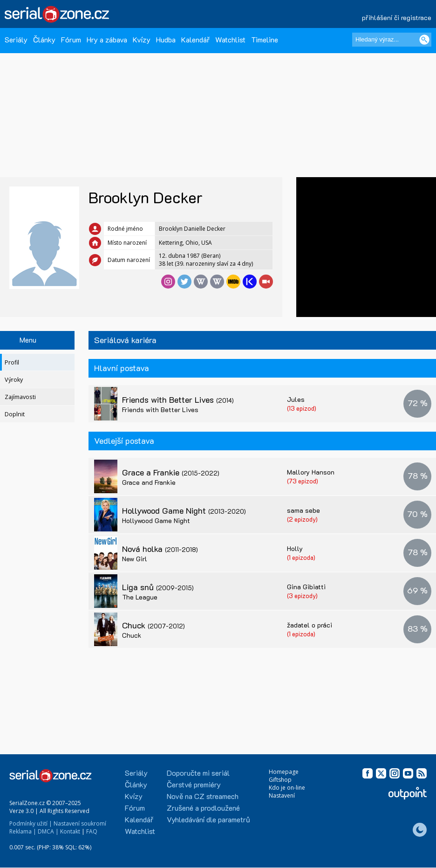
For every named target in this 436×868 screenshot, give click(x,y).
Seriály (16, 39)
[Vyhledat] (424, 40)
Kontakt (70, 831)
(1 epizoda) (301, 557)
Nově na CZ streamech (203, 796)
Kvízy (142, 39)
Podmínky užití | (31, 823)
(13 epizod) (302, 408)
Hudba (166, 39)
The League (140, 597)
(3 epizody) (302, 596)
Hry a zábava (107, 39)
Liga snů (158, 587)
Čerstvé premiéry (194, 784)
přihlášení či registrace (397, 17)
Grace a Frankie (171, 472)
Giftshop (280, 780)
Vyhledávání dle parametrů (208, 819)
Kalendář (195, 39)
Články (44, 39)
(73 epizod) (303, 481)
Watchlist (230, 39)
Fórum (71, 39)
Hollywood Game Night (184, 510)
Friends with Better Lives (178, 400)
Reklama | (23, 831)
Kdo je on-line (287, 788)
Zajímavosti (20, 397)
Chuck (153, 625)
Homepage (284, 772)
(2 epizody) (302, 519)
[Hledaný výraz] (392, 40)
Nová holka (160, 549)
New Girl (135, 559)
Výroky (14, 380)
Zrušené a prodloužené (203, 808)
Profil (12, 362)
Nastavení (282, 796)
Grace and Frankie (149, 482)
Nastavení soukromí (80, 823)
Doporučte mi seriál (198, 773)
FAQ (92, 831)
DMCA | (48, 831)
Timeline (265, 39)
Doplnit (15, 414)
